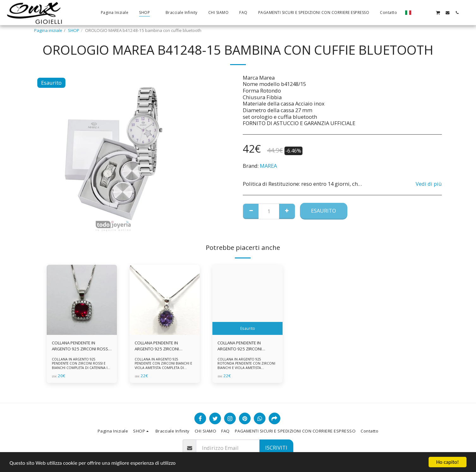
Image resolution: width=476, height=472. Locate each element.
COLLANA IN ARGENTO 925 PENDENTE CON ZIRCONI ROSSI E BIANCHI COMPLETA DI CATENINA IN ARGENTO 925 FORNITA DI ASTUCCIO (81, 366)
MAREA (268, 166)
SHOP (74, 30)
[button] (419, 12)
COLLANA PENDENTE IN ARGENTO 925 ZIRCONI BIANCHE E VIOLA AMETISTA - (244, 346)
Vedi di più (429, 184)
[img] (82, 300)
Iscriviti (276, 448)
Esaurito (323, 211)
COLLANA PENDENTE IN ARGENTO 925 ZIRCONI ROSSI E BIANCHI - (80, 346)
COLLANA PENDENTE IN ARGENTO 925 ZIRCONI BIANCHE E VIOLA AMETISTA (160, 346)
